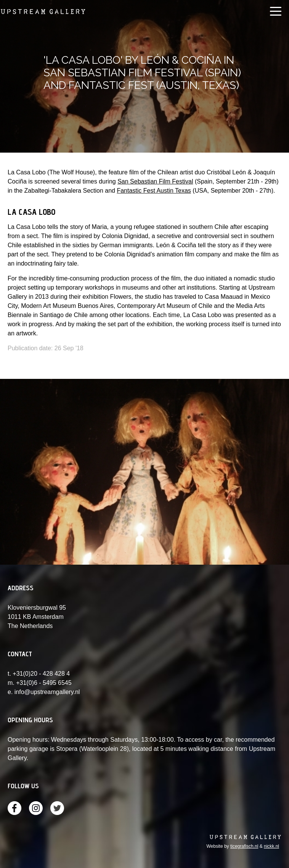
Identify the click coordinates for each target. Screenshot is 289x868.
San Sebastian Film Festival (155, 181)
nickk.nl (271, 846)
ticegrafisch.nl (244, 846)
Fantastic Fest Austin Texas (154, 191)
